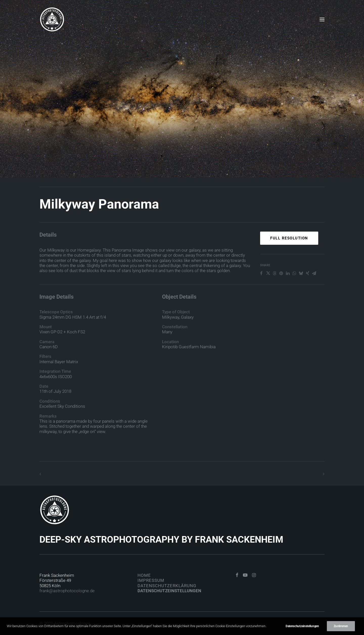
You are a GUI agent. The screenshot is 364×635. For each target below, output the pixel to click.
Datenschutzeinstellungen (169, 591)
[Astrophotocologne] (52, 19)
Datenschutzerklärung (167, 586)
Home (144, 575)
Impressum (151, 580)
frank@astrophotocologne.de (67, 591)
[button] (322, 19)
